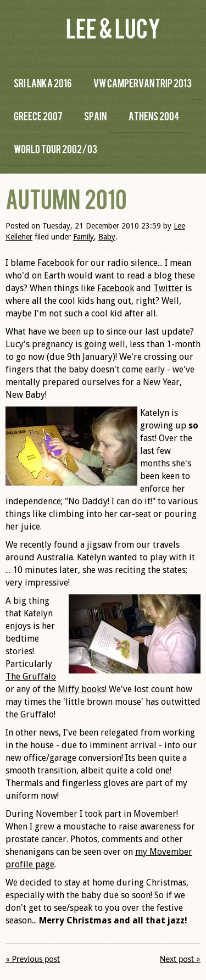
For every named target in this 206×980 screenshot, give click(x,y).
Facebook (116, 288)
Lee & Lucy (113, 27)
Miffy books (81, 689)
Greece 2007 (38, 116)
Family (83, 237)
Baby (107, 237)
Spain (95, 116)
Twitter (168, 288)
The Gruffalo (31, 676)
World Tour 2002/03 (55, 149)
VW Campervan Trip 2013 (143, 83)
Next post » (180, 959)
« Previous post (33, 959)
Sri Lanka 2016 (43, 83)
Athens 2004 (154, 116)
